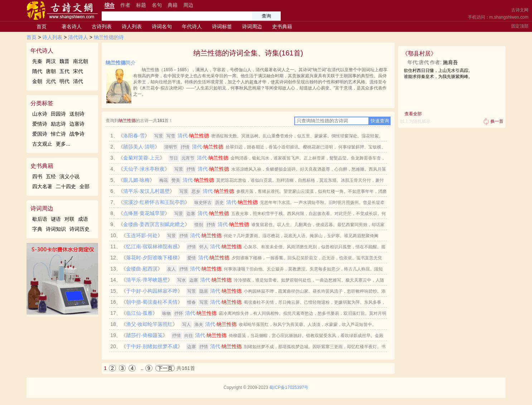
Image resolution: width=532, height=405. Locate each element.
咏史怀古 (203, 202)
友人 (171, 269)
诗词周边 (252, 26)
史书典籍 (282, 26)
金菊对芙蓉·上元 (141, 158)
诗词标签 (222, 26)
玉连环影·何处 (142, 235)
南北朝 (81, 61)
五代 (64, 71)
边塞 (191, 214)
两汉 (51, 61)
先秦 (37, 61)
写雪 (171, 136)
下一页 (165, 368)
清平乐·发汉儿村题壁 (146, 191)
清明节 (171, 147)
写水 (182, 280)
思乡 (196, 191)
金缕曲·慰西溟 (142, 269)
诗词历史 (79, 229)
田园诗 (58, 114)
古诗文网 (520, 10)
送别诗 (77, 114)
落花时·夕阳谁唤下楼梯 (152, 258)
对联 (69, 219)
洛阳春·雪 (134, 136)
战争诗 (77, 134)
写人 (187, 325)
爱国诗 (40, 134)
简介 (121, 63)
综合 (110, 5)
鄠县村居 (419, 53)
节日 (174, 158)
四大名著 (42, 186)
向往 (189, 336)
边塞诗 (77, 124)
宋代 (78, 71)
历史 (219, 202)
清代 (78, 81)
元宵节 (188, 158)
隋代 (37, 71)
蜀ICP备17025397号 (289, 387)
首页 (42, 26)
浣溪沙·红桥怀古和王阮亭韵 (154, 202)
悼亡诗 (58, 134)
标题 (141, 5)
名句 (157, 5)
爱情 (192, 258)
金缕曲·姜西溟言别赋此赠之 (154, 224)
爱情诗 (40, 124)
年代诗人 (192, 26)
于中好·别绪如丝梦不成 (152, 346)
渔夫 (199, 325)
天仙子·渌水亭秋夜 (144, 169)
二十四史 (66, 186)
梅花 (164, 180)
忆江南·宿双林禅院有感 (152, 247)
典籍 (173, 5)
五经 (51, 176)
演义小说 (69, 176)
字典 (37, 229)
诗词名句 (162, 26)
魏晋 (64, 61)
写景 (159, 136)
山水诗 (40, 114)
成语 (83, 219)
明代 (64, 81)
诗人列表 (132, 26)
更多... (63, 144)
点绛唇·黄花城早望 (144, 213)
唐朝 (51, 71)
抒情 (185, 147)
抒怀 (179, 313)
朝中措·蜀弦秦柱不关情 (152, 302)
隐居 (204, 291)
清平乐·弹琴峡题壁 (147, 280)
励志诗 (58, 124)
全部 (84, 186)
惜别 (199, 225)
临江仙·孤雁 (139, 313)
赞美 (176, 180)
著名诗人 (72, 26)
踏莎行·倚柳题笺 (144, 335)
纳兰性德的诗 (109, 37)
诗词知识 (56, 229)
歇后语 (40, 219)
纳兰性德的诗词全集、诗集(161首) (248, 53)
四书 (37, 176)
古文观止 (42, 144)
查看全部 (413, 114)
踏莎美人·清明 (139, 147)
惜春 (192, 302)
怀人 (204, 247)
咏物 (166, 313)
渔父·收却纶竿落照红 (149, 324)
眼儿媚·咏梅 (136, 180)
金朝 (37, 81)
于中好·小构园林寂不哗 (152, 291)
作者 (125, 5)
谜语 (56, 219)
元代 (51, 81)
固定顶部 (520, 26)
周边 (188, 5)
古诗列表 (102, 26)
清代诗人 (78, 37)
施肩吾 (450, 62)
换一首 (493, 122)
